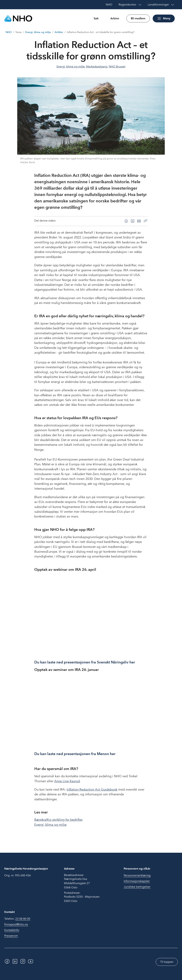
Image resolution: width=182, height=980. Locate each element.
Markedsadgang (97, 66)
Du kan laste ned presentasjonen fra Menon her (75, 754)
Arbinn (115, 18)
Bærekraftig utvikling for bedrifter (58, 820)
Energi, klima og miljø (38, 32)
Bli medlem (138, 18)
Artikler (59, 32)
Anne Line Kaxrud (67, 781)
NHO (9, 32)
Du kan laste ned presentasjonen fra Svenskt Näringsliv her (85, 662)
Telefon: (17, 919)
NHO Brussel (117, 66)
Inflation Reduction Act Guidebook (92, 790)
